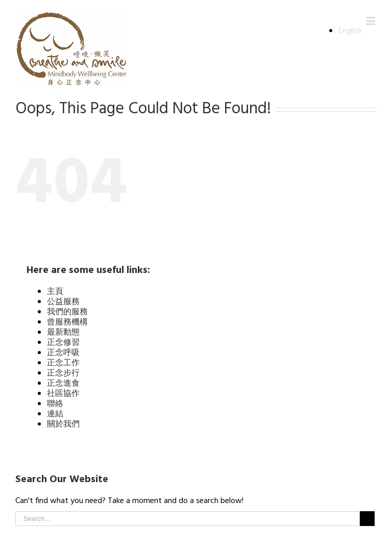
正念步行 (63, 373)
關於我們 (63, 424)
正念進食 (63, 384)
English (350, 31)
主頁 (55, 292)
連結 (55, 414)
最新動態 (63, 333)
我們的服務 (67, 312)
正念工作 (63, 363)
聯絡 (55, 404)
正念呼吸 (63, 353)
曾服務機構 (67, 322)
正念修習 (63, 343)
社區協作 (63, 394)
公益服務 (63, 302)
